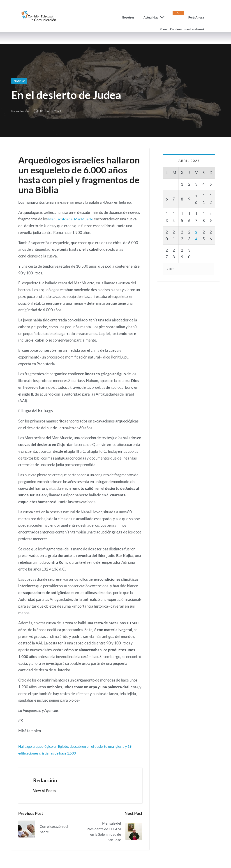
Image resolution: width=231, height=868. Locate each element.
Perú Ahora (196, 17)
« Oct (170, 269)
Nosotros (128, 17)
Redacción (46, 780)
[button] (45, 791)
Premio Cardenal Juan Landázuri (182, 29)
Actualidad (156, 17)
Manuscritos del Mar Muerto (72, 219)
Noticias (20, 81)
